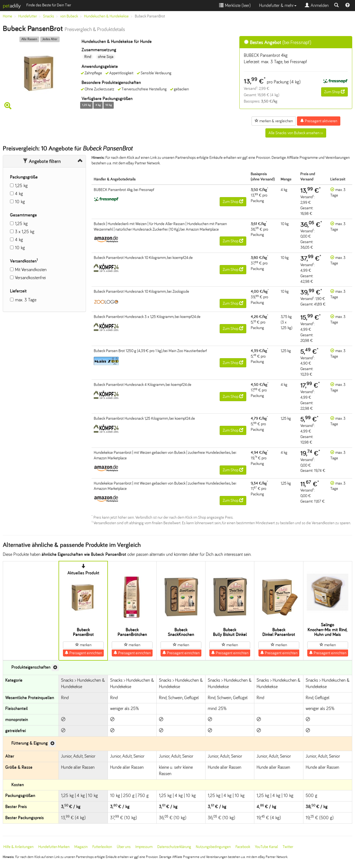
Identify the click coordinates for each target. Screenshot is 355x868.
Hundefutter (28, 16)
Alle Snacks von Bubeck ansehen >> (296, 133)
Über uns (124, 847)
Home (7, 16)
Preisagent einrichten (83, 653)
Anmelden (317, 5)
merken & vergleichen (274, 121)
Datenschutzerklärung (174, 847)
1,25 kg (21, 186)
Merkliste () (235, 5)
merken (83, 645)
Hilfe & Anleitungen (18, 847)
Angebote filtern (42, 161)
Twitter (288, 847)
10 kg (20, 202)
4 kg (19, 194)
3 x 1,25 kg (25, 232)
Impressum (144, 847)
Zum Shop (334, 92)
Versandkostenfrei (30, 278)
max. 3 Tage (26, 300)
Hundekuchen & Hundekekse (106, 16)
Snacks (49, 16)
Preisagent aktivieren (319, 121)
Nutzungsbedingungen (213, 847)
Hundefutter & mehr (278, 5)
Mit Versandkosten (31, 270)
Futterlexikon (102, 847)
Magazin (81, 847)
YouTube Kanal (266, 847)
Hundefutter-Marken (54, 847)
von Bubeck (69, 16)
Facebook (243, 847)
